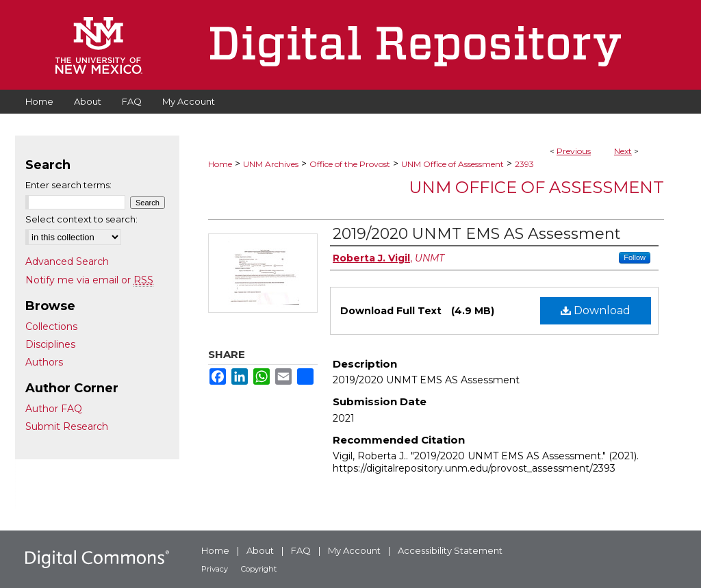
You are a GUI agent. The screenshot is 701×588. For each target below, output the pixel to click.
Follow (635, 257)
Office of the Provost (350, 164)
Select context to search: (81, 219)
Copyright (259, 569)
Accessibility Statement (450, 550)
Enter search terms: (68, 185)
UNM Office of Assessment (453, 164)
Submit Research (67, 426)
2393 (524, 164)
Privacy (215, 569)
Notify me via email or (89, 280)
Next (623, 151)
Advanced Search (67, 261)
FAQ (301, 550)
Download (596, 310)
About (260, 550)
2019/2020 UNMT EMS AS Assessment (477, 234)
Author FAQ (54, 409)
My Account (354, 550)
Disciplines (50, 344)
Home (220, 164)
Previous (574, 151)
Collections (51, 327)
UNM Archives (271, 164)
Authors (44, 362)
